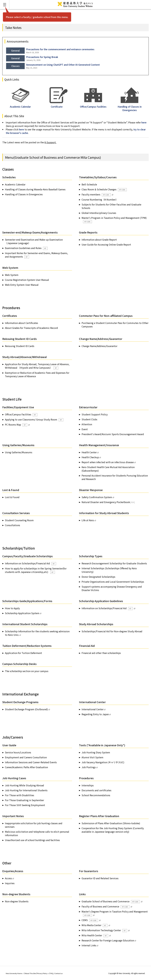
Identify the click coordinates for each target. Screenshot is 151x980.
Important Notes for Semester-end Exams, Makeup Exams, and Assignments (36, 255)
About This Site (30, 973)
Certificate (59, 105)
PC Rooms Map (16, 425)
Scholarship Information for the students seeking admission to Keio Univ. (37, 633)
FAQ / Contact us (56, 973)
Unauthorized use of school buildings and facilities (32, 840)
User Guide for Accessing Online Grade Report (106, 244)
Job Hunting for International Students (26, 790)
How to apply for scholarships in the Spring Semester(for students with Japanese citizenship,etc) (36, 570)
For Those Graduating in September (24, 800)
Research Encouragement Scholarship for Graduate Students (114, 563)
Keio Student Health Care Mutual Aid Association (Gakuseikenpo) (108, 469)
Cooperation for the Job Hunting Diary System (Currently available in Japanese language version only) (113, 830)
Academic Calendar (20, 105)
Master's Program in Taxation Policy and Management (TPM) (114, 220)
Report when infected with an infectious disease (108, 462)
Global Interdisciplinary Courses (99, 213)
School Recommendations (96, 795)
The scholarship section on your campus (27, 671)
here (144, 122)
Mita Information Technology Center (104, 930)
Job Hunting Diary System (96, 752)
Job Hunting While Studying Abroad (24, 785)
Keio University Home (15, 973)
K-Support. (50, 142)
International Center (93, 709)
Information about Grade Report (99, 240)
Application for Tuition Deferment (23, 653)
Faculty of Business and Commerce (106, 906)
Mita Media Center (95, 925)
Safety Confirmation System (97, 497)
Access (8, 878)
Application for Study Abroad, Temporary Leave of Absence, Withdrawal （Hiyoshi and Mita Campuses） (37, 366)
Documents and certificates (96, 790)
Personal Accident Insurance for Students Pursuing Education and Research (115, 477)
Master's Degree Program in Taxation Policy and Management (115, 913)
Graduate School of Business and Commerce (111, 901)
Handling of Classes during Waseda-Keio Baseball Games (35, 189)
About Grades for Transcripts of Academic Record (31, 328)
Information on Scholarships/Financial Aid (30, 563)
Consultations (12, 525)
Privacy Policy (43, 973)
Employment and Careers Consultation (26, 757)
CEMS (90, 920)
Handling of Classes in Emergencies (130, 107)
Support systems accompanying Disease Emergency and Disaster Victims (112, 588)
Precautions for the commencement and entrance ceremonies (60, 49)
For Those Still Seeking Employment (25, 805)
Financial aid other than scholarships (101, 653)
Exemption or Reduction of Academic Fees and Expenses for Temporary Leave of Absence (37, 374)
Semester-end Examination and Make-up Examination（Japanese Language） (34, 241)
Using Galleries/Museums (19, 452)
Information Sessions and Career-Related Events (31, 762)
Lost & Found (12, 497)
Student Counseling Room (19, 520)
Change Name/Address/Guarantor (99, 346)
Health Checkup (90, 457)
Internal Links (89, 945)
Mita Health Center (95, 935)
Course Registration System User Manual (27, 280)
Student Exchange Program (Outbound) (26, 709)
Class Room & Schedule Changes (104, 189)
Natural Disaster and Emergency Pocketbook (106, 502)
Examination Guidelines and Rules (26, 248)
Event (85, 429)
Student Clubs (89, 419)
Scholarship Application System (22, 613)
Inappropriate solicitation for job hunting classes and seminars (34, 825)
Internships (88, 785)
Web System (12, 275)
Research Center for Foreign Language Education (108, 940)
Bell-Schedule (89, 184)
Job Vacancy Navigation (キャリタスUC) (103, 762)
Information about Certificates (21, 323)
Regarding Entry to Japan (95, 714)
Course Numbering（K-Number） (100, 199)
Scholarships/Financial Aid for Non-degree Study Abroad (112, 631)
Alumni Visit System (92, 757)
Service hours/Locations (18, 752)
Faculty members (96, 194)
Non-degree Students (17, 901)
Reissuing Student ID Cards (20, 346)
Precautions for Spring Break (42, 57)
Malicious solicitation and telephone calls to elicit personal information (37, 833)
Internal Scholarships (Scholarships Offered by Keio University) (109, 570)
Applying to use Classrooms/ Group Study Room (34, 420)
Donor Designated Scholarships (98, 577)
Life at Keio (88, 520)
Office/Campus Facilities (21, 414)
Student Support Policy (95, 414)
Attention (87, 424)
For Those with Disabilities (20, 795)
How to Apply (12, 608)
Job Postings (89, 767)
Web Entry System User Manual (22, 285)
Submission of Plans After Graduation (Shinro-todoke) (111, 823)
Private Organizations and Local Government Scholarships (113, 582)
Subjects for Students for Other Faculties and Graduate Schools (111, 206)
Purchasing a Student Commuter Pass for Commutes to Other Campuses (115, 325)
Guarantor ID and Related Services (100, 878)
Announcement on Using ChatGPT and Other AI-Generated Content (63, 65)
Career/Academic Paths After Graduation (26, 767)
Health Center (89, 452)
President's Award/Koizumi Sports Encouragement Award (113, 434)
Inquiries (10, 883)
